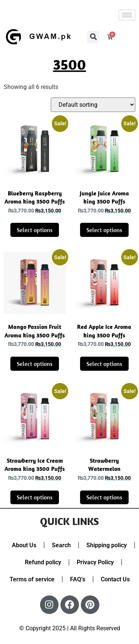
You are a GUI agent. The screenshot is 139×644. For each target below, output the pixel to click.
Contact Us (115, 579)
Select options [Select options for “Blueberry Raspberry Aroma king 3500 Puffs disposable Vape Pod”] (35, 230)
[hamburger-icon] (127, 15)
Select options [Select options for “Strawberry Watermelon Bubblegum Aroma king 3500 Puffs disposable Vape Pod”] (104, 497)
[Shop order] (93, 105)
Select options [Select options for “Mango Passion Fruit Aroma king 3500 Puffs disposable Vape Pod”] (35, 364)
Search (61, 545)
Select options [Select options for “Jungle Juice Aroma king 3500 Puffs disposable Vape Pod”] (104, 230)
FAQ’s (78, 579)
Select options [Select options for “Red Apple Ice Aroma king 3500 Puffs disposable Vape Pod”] (104, 364)
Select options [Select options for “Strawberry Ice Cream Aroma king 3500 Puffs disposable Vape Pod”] (35, 497)
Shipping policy (107, 545)
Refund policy (43, 562)
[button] (93, 37)
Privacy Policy (95, 562)
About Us (24, 545)
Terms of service (32, 579)
